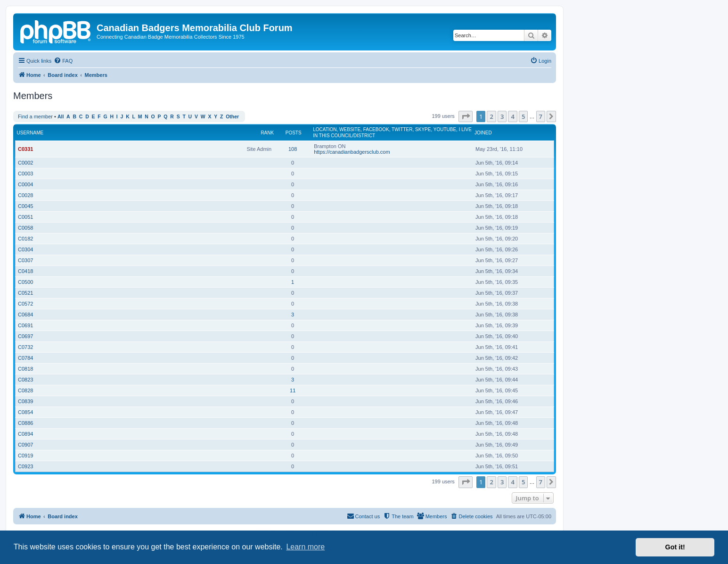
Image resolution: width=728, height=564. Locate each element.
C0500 (25, 282)
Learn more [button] (305, 547)
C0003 (25, 174)
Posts (294, 133)
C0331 (25, 149)
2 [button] (491, 116)
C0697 (25, 336)
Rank (267, 133)
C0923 (25, 466)
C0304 (25, 249)
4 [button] (512, 116)
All (61, 117)
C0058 (25, 228)
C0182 (25, 239)
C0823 (25, 380)
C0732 (25, 347)
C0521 (25, 293)
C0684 (25, 315)
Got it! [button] (675, 547)
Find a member (35, 116)
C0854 (25, 412)
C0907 (25, 445)
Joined (483, 133)
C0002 (25, 163)
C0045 (25, 206)
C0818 (25, 369)
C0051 (25, 217)
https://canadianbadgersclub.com (352, 152)
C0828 (25, 390)
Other (232, 117)
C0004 (25, 184)
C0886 (25, 423)
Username (30, 133)
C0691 (25, 325)
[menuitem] (63, 61)
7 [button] (541, 116)
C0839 (25, 401)
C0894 (25, 434)
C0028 (25, 195)
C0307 (25, 260)
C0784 (25, 358)
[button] (466, 116)
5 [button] (523, 116)
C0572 (25, 304)
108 (293, 149)
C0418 (25, 271)
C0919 (25, 456)
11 (293, 390)
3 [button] (502, 116)
